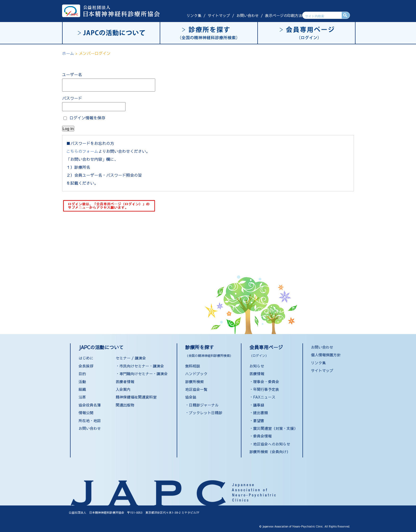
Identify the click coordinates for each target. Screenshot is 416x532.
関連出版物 (125, 405)
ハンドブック (196, 374)
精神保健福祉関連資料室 (136, 397)
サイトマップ (219, 15)
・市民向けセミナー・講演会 (140, 366)
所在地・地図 (90, 421)
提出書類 (261, 413)
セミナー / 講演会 (131, 358)
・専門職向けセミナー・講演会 (142, 374)
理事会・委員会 (266, 382)
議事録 (259, 405)
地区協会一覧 (196, 389)
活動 (82, 382)
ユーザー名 (72, 74)
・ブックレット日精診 (204, 413)
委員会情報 (262, 436)
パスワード (72, 98)
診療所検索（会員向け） (270, 452)
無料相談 (193, 366)
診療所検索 (194, 382)
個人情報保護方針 (326, 355)
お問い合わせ (248, 15)
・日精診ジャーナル (202, 405)
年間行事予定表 (266, 389)
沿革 (82, 397)
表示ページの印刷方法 (284, 15)
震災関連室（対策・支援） (275, 428)
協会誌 (191, 397)
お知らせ (257, 366)
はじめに (86, 358)
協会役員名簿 (90, 405)
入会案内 (123, 389)
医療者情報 (125, 382)
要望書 (259, 421)
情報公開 (86, 413)
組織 (82, 389)
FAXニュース (264, 397)
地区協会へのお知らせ (272, 444)
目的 (82, 374)
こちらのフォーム (82, 151)
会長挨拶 (86, 366)
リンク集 (194, 15)
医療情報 (257, 374)
